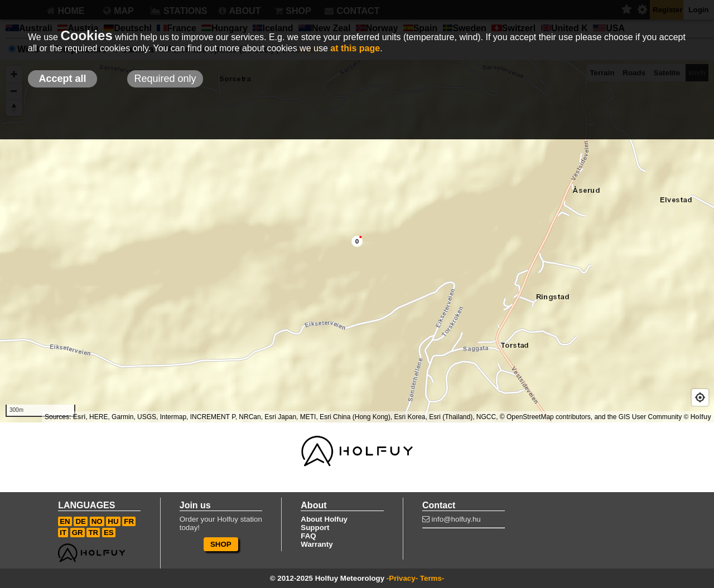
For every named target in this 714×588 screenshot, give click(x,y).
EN (65, 521)
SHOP (221, 544)
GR (78, 533)
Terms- (432, 578)
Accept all (62, 79)
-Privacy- (402, 578)
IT (63, 533)
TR (93, 533)
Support (315, 528)
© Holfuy (697, 417)
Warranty (317, 544)
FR (129, 521)
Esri (79, 417)
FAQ (308, 536)
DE (81, 521)
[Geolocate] (700, 397)
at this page (355, 48)
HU (113, 521)
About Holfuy (324, 519)
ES (109, 533)
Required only (165, 79)
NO (97, 521)
